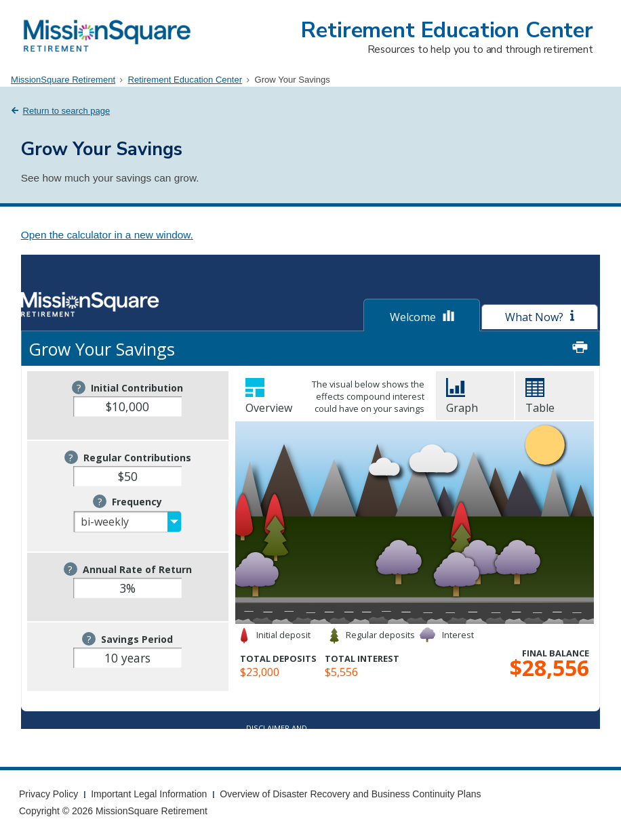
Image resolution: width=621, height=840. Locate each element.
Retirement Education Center (447, 30)
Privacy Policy (48, 794)
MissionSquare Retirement (63, 80)
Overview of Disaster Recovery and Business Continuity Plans (350, 794)
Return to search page (67, 111)
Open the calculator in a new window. (107, 235)
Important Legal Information (149, 794)
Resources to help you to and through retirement (480, 49)
